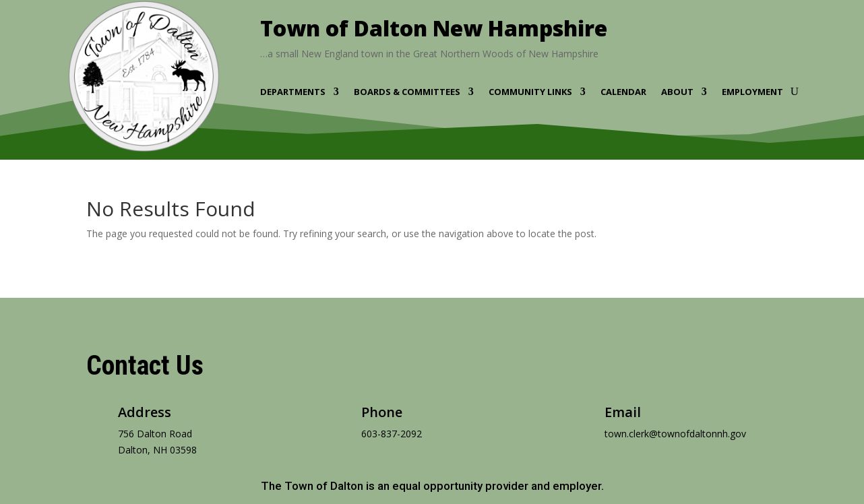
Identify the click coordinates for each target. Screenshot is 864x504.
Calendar (623, 92)
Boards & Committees (407, 92)
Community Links (530, 92)
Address (145, 412)
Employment (752, 92)
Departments (293, 92)
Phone (382, 412)
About (677, 92)
